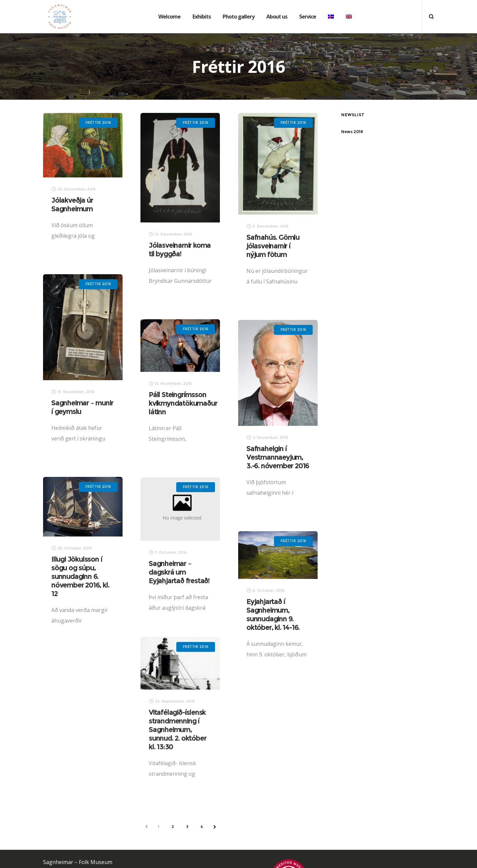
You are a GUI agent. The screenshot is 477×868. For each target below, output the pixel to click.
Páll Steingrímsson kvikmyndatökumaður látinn (197, 403)
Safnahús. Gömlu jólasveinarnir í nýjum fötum (271, 246)
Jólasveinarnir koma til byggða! (179, 250)
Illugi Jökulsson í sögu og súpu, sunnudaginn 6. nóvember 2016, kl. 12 (109, 574)
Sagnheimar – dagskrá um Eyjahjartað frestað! (164, 570)
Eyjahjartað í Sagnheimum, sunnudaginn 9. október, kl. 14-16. (257, 614)
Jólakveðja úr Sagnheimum (72, 204)
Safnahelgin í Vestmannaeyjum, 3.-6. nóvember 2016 (262, 457)
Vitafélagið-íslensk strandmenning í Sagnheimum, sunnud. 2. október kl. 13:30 (162, 723)
